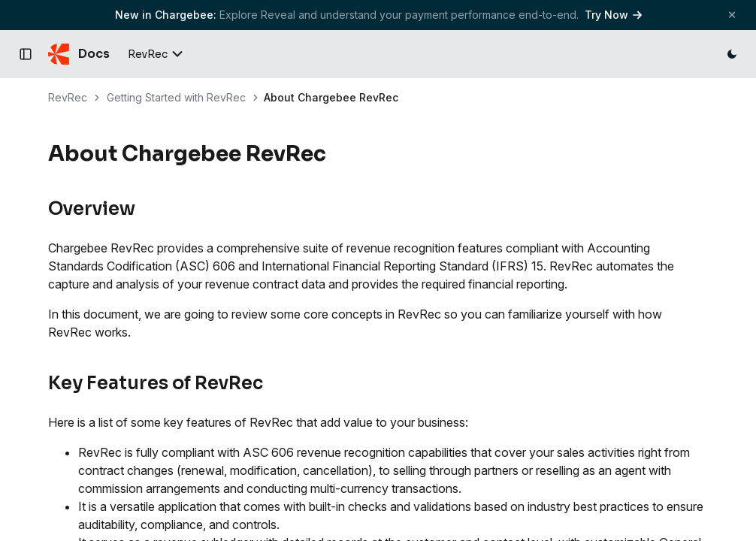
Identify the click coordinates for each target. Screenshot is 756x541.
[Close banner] (732, 15)
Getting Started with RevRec (176, 97)
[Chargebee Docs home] (79, 54)
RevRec (68, 97)
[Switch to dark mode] (732, 54)
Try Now (613, 15)
